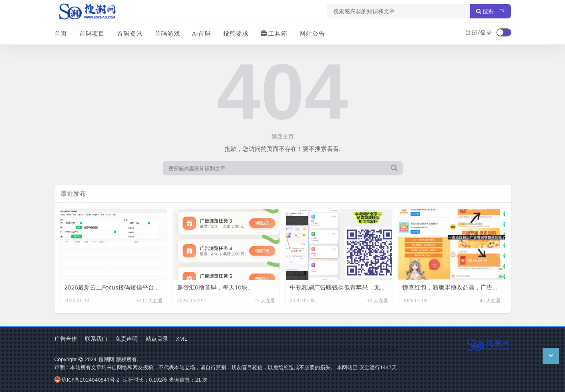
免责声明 (127, 339)
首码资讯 (130, 33)
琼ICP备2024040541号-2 (87, 380)
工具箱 (274, 33)
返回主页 (283, 136)
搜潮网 (106, 359)
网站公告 (312, 33)
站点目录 (157, 339)
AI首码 (202, 33)
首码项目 (92, 33)
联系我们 (96, 339)
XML (182, 339)
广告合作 (66, 339)
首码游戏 (167, 33)
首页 (61, 33)
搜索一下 (491, 11)
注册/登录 (479, 32)
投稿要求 (236, 33)
